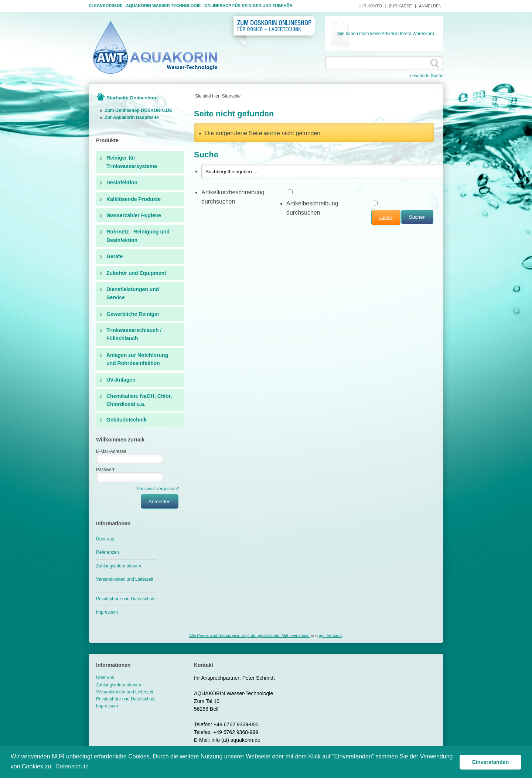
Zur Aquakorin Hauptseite (132, 117)
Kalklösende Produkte (134, 199)
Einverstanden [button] (490, 762)
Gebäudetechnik (127, 420)
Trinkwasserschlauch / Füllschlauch (134, 334)
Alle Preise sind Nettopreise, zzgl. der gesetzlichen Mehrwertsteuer (249, 635)
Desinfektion (122, 182)
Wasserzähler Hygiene (134, 215)
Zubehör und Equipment (136, 273)
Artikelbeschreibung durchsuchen (312, 208)
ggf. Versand (330, 635)
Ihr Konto (371, 6)
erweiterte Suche (427, 76)
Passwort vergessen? (158, 489)
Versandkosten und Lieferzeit (125, 579)
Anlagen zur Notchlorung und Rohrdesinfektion (137, 359)
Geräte (115, 256)
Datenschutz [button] (72, 766)
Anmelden (430, 6)
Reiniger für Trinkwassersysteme (132, 162)
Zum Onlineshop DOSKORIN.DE (138, 110)
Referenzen (108, 552)
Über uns (105, 539)
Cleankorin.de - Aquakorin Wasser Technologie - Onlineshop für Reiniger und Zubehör (191, 6)
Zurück (386, 218)
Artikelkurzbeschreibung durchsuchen (233, 197)
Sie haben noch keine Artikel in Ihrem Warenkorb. (387, 34)
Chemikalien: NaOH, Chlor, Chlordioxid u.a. (139, 400)
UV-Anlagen (121, 380)
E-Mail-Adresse (111, 451)
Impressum (107, 612)
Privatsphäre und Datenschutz (126, 599)
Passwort (105, 470)
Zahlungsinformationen (119, 566)
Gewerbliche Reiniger (133, 314)
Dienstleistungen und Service (133, 293)
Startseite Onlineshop (131, 98)
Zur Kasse (400, 6)
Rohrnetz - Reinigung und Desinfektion (138, 236)
